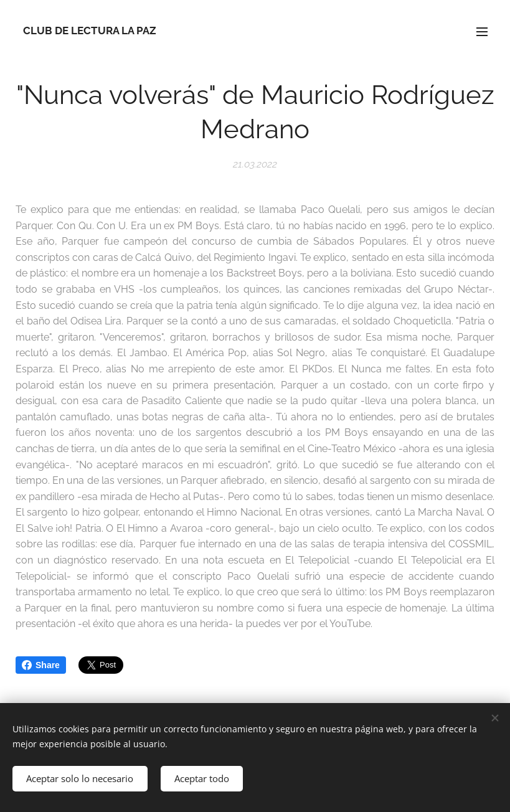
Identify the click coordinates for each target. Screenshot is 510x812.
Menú (482, 32)
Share (41, 665)
